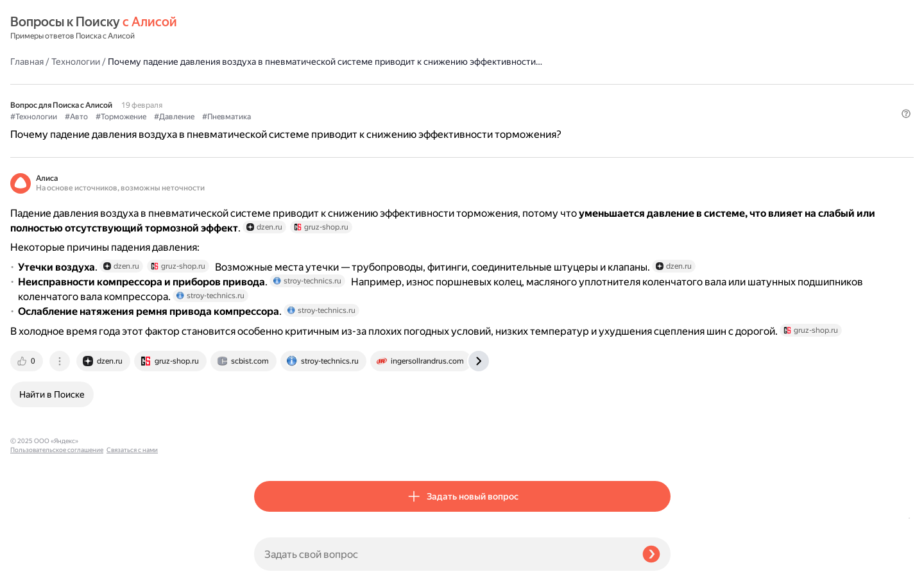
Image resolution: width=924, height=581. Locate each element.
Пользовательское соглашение (57, 557)
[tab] (271, 449)
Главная (271, 28)
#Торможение (365, 97)
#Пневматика (470, 97)
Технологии (320, 28)
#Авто (320, 97)
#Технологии (278, 97)
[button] (663, 118)
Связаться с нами (36, 566)
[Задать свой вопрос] (443, 554)
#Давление (418, 97)
